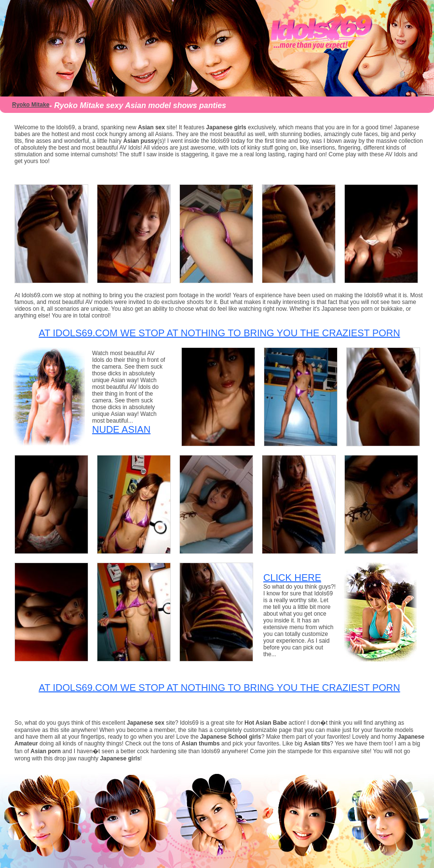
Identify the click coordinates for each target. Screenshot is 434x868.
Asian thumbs (200, 744)
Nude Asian (121, 429)
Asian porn (46, 751)
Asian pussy (140, 141)
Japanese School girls (231, 737)
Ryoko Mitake (31, 105)
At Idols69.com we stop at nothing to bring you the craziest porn (219, 333)
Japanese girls (226, 127)
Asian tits (317, 744)
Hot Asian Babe (267, 723)
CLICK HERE (292, 578)
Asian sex (151, 127)
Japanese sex (146, 723)
